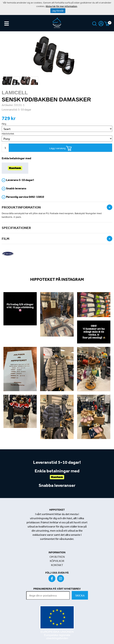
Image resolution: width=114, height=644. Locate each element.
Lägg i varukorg (61, 148)
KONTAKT (57, 565)
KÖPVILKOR (57, 561)
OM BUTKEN (57, 557)
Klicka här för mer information (61, 6)
